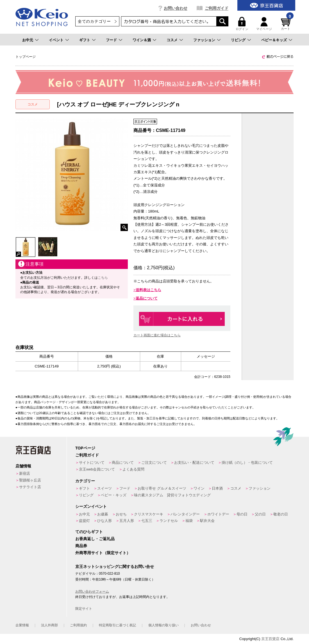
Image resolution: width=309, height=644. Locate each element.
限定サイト (84, 609)
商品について (123, 463)
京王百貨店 (270, 639)
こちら (103, 278)
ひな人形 (104, 521)
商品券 (81, 546)
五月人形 (127, 521)
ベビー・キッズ (114, 495)
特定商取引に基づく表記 (117, 625)
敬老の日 (281, 514)
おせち (121, 514)
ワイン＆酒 (142, 40)
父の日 (260, 514)
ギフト (85, 40)
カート (287, 24)
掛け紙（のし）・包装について (247, 463)
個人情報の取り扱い (163, 625)
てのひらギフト (89, 532)
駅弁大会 (207, 521)
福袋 (189, 521)
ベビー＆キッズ (274, 40)
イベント (56, 40)
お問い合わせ (176, 8)
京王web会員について (97, 469)
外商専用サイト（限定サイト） (103, 553)
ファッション (204, 40)
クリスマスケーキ (149, 514)
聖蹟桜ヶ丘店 (30, 480)
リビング (238, 40)
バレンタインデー (185, 514)
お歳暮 (103, 514)
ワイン (199, 488)
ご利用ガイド (217, 8)
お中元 (28, 40)
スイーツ (104, 488)
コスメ (172, 40)
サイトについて (92, 463)
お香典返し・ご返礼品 (95, 539)
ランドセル (169, 521)
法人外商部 (49, 625)
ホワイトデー (218, 514)
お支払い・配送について (194, 463)
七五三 (147, 521)
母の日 (242, 514)
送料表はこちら (148, 290)
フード (111, 40)
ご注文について (154, 463)
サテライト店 (30, 487)
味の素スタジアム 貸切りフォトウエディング (172, 495)
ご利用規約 (78, 625)
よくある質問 (133, 469)
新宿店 (25, 473)
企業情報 (22, 625)
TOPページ (85, 448)
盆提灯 (84, 521)
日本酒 (217, 488)
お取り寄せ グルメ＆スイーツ (162, 488)
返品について (147, 298)
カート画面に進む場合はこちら (157, 335)
